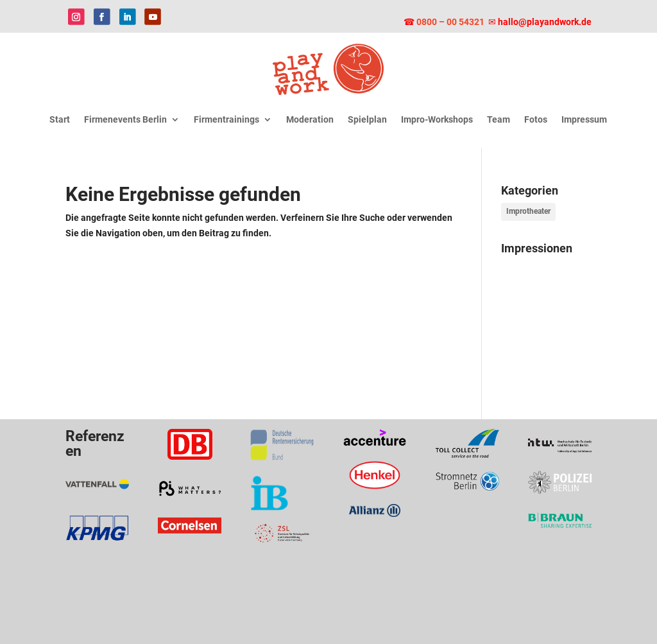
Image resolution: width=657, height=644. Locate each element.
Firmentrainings (226, 119)
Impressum (584, 119)
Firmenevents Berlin (125, 119)
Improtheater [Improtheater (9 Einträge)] (528, 211)
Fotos (536, 119)
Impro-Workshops (437, 119)
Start (60, 119)
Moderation (310, 119)
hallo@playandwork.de (545, 22)
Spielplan (367, 119)
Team (499, 119)
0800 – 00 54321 (451, 22)
